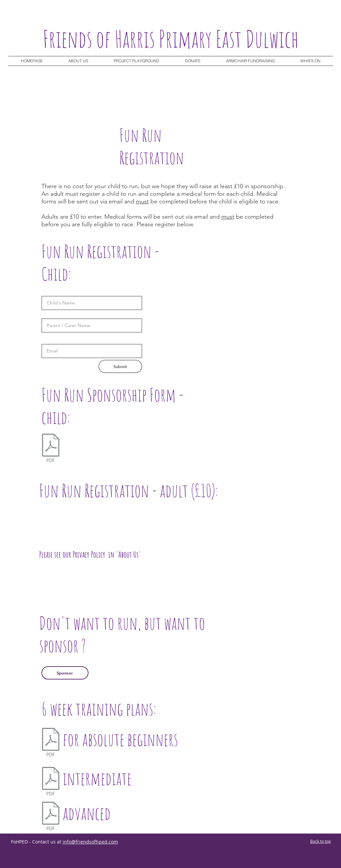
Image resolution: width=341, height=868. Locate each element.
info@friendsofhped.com (90, 842)
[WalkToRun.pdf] (51, 782)
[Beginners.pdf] (51, 743)
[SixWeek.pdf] (51, 817)
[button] (310, 61)
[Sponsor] (65, 673)
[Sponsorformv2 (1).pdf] (51, 449)
